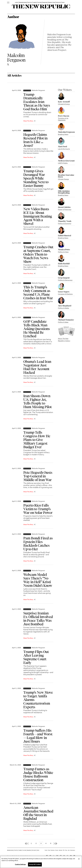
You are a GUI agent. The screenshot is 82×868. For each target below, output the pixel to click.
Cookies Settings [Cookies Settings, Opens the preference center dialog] (20, 864)
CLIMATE (35, 2)
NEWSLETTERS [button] (52, 2)
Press (66, 850)
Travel (49, 850)
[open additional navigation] (8, 3)
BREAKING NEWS (23, 2)
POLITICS (30, 2)
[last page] (56, 843)
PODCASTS (58, 2)
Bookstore (53, 850)
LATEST (17, 2)
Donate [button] (57, 850)
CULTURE (40, 2)
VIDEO (63, 2)
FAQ (64, 850)
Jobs (69, 850)
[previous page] (28, 843)
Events (46, 850)
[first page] (26, 843)
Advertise (60, 850)
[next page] (54, 843)
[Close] (79, 859)
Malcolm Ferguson (38, 90)
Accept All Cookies (35, 864)
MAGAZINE (45, 2)
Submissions (73, 850)
